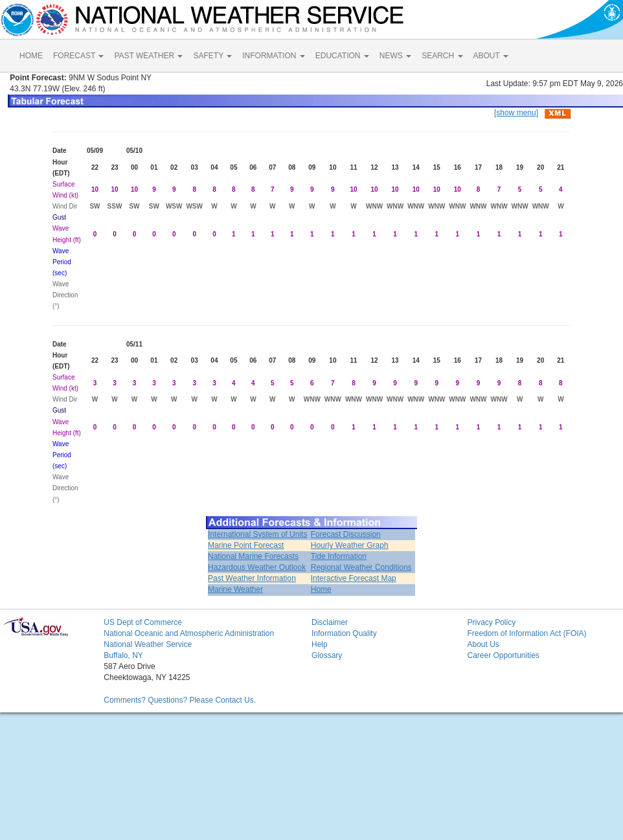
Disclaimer (330, 622)
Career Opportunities (503, 655)
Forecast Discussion (346, 534)
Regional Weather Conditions (361, 567)
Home (321, 589)
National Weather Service (148, 644)
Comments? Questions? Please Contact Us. (180, 700)
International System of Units (257, 534)
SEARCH (442, 56)
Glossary (327, 655)
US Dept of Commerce (143, 622)
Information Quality (344, 633)
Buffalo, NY (123, 655)
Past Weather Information (252, 578)
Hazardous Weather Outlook (257, 567)
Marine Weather (235, 589)
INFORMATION (273, 56)
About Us (483, 644)
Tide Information (339, 556)
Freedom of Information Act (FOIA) (527, 633)
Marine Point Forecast (246, 545)
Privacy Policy (491, 622)
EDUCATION (342, 56)
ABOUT (491, 56)
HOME (31, 56)
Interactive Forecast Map (354, 578)
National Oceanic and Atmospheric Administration (189, 633)
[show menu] (516, 113)
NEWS (395, 56)
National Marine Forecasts (253, 556)
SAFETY (212, 56)
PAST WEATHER (148, 56)
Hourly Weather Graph (350, 545)
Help (320, 644)
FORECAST (78, 56)
